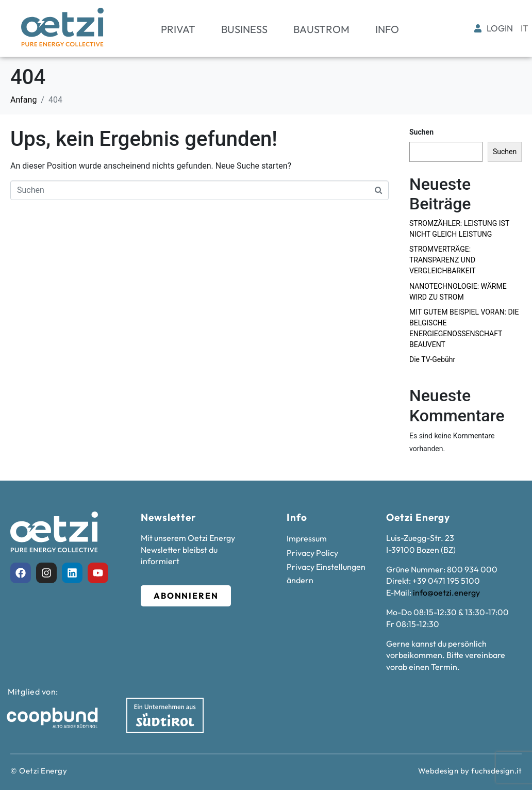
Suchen (421, 132)
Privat (178, 29)
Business (244, 29)
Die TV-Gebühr (432, 359)
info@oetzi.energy (446, 592)
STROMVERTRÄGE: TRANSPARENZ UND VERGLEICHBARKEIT (443, 260)
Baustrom (321, 29)
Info (387, 29)
